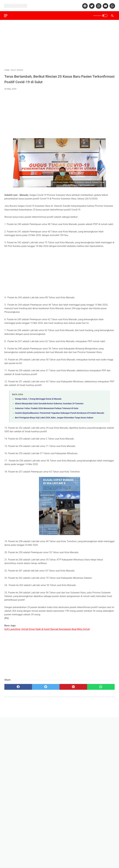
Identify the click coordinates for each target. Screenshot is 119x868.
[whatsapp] (112, 5)
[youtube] (105, 5)
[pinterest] (73, 686)
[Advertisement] (59, 43)
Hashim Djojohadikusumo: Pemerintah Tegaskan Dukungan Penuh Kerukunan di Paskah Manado (60, 412)
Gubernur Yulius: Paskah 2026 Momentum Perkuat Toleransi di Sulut (47, 407)
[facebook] (84, 5)
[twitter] (91, 5)
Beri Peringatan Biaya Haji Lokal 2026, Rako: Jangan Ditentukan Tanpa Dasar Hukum (54, 417)
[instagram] (98, 5)
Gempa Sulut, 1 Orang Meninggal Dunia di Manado (38, 398)
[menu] (6, 14)
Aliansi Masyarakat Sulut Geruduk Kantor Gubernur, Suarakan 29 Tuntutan (49, 402)
